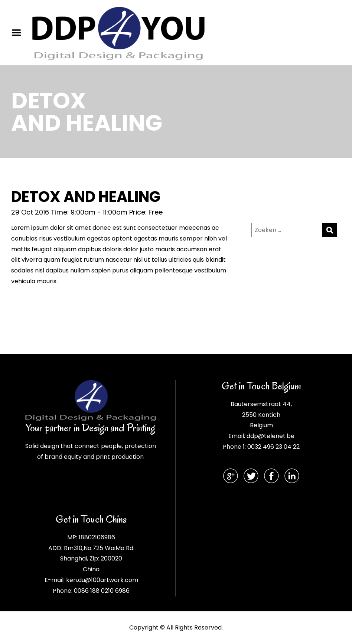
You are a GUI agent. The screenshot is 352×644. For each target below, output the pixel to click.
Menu (19, 33)
